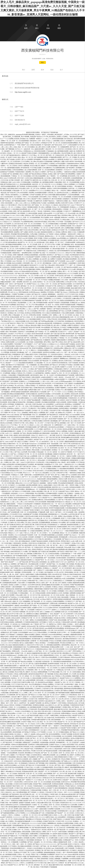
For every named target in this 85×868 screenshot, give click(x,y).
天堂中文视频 (72, 518)
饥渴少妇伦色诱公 (9, 273)
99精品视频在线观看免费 (41, 761)
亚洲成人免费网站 (48, 684)
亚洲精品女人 (72, 340)
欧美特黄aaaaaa (35, 292)
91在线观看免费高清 (41, 620)
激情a (83, 303)
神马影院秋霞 (25, 168)
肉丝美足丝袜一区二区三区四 (50, 595)
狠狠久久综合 (72, 232)
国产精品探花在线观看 (51, 751)
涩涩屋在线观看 (61, 558)
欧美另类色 (27, 751)
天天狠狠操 (8, 261)
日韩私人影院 (12, 211)
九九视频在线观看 (70, 346)
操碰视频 (25, 413)
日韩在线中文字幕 (62, 473)
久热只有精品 (80, 427)
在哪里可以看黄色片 (74, 325)
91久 (63, 280)
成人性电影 (30, 342)
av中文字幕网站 (21, 813)
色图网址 (48, 373)
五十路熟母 (74, 406)
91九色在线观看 (34, 197)
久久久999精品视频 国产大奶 (36, 813)
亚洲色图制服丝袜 (43, 247)
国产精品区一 (32, 807)
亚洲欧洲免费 (9, 460)
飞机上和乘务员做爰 (69, 857)
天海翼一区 (28, 448)
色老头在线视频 (46, 466)
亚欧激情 (71, 788)
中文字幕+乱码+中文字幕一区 (17, 383)
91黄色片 (81, 352)
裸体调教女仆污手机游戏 (36, 236)
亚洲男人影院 (18, 809)
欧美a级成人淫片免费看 (59, 522)
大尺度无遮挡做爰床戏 (10, 242)
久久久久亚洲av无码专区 (51, 608)
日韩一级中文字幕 (65, 444)
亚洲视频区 (61, 591)
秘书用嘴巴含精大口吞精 (15, 421)
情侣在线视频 (58, 356)
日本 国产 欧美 (49, 475)
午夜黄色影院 (17, 543)
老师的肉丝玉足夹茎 (9, 236)
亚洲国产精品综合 (49, 201)
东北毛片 (81, 479)
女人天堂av (41, 284)
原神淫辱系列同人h (17, 552)
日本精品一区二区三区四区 (40, 410)
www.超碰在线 (21, 558)
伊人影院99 (61, 400)
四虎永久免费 (63, 479)
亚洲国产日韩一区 (21, 653)
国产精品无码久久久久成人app (75, 637)
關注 (43, 62)
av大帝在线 (21, 765)
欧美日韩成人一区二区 (26, 276)
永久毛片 (40, 261)
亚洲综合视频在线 (32, 394)
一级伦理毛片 (60, 294)
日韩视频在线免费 (12, 350)
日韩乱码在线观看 (36, 145)
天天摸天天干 (68, 211)
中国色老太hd (70, 427)
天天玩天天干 (68, 170)
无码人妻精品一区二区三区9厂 (55, 242)
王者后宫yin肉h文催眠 (77, 369)
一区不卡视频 (40, 527)
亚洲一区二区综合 (65, 753)
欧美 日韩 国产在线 (17, 554)
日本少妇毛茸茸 (46, 383)
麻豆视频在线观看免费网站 (14, 244)
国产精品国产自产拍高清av (9, 597)
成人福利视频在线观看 (62, 151)
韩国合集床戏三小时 (25, 500)
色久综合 (3, 350)
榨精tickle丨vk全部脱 (68, 217)
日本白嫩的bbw (47, 168)
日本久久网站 (20, 215)
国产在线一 (71, 620)
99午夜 (26, 269)
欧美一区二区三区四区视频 (14, 199)
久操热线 (52, 164)
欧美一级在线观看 (53, 444)
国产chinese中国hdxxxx (8, 446)
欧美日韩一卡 (73, 188)
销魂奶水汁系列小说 (18, 547)
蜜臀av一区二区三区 (20, 400)
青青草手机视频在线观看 (68, 305)
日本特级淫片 (80, 620)
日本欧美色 (10, 763)
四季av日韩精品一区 (32, 386)
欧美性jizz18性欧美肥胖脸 (33, 313)
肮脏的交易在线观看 (24, 487)
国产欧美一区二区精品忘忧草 (55, 155)
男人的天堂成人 (20, 386)
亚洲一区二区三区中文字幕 (47, 244)
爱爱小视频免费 (18, 255)
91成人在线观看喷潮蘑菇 (51, 336)
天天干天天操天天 (79, 452)
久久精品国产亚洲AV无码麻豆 (28, 153)
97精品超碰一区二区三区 (20, 190)
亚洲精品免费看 (55, 647)
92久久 (14, 307)
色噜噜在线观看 (62, 527)
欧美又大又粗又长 (74, 844)
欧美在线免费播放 (77, 251)
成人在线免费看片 (49, 404)
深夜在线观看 (36, 377)
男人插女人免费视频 (45, 207)
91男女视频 (34, 234)
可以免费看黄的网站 (59, 168)
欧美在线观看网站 (55, 734)
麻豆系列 (26, 282)
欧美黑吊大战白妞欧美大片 (13, 396)
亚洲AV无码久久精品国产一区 (72, 529)
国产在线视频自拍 (7, 556)
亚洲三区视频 (38, 238)
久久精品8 (30, 425)
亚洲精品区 (67, 556)
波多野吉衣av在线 (63, 193)
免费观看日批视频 (75, 593)
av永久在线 (16, 182)
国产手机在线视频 (58, 406)
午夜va (37, 643)
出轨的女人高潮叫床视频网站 (55, 601)
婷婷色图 (3, 427)
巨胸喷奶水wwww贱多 (67, 336)
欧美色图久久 (5, 659)
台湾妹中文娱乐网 (55, 228)
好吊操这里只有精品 (14, 510)
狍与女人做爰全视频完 (46, 485)
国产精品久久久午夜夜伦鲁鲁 (22, 491)
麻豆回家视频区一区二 (20, 587)
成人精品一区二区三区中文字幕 (47, 722)
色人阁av (34, 161)
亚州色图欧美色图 (54, 240)
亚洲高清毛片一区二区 (8, 769)
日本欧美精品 (17, 290)
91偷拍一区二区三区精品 (40, 805)
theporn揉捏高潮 (15, 566)
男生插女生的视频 (28, 267)
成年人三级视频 (61, 325)
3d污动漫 (81, 703)
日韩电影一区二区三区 (70, 209)
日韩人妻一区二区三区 (58, 180)
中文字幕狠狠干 (28, 344)
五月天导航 (38, 539)
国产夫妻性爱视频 (72, 166)
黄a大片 (38, 657)
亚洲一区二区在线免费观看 (47, 170)
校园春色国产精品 (6, 354)
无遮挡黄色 (47, 211)
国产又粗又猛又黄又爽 (39, 215)
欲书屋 (11, 180)
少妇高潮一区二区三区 (25, 628)
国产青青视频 (5, 552)
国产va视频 (24, 232)
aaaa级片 (11, 334)
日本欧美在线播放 (37, 421)
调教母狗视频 (81, 253)
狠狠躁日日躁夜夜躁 (60, 454)
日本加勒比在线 (46, 676)
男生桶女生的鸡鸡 (78, 500)
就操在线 (75, 780)
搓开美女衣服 (66, 257)
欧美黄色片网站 (67, 215)
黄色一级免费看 (70, 280)
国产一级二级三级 (52, 583)
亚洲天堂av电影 (37, 404)
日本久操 (20, 269)
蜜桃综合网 (15, 369)
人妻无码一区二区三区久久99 (32, 815)
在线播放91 (66, 199)
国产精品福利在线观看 (34, 383)
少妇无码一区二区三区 (75, 249)
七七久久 (22, 493)
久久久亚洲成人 (57, 298)
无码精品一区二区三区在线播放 (38, 164)
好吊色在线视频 (56, 659)
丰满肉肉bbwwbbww (73, 164)
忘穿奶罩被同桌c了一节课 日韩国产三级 (17, 145)
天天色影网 (8, 224)
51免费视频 (23, 842)
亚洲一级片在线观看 (12, 361)
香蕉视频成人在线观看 (34, 402)
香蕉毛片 (66, 369)
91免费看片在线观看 (79, 296)
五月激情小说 (46, 180)
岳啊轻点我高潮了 (74, 439)
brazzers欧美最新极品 (26, 568)
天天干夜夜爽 (42, 732)
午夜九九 (27, 533)
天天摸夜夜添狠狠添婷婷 (13, 458)
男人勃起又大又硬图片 (39, 172)
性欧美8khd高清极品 (41, 222)
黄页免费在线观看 (79, 139)
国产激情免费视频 (26, 415)
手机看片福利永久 (79, 448)
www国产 (3, 817)
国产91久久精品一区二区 (25, 228)
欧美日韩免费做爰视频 (60, 398)
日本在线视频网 (79, 220)
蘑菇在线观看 (12, 269)
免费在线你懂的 (10, 346)
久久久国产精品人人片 (60, 213)
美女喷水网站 (19, 782)
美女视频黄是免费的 (7, 271)
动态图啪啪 (51, 203)
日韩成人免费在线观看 (36, 336)
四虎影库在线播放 (19, 489)
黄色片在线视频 (8, 726)
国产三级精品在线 (23, 823)
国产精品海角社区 (53, 415)
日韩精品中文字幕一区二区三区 (51, 143)
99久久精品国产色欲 (27, 749)
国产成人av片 (6, 751)
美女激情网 (17, 570)
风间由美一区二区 (32, 330)
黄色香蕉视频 (17, 732)
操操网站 (29, 172)
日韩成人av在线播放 (50, 238)
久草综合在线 (73, 537)
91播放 (40, 298)
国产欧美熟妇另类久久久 (12, 184)
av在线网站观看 (56, 496)
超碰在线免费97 (40, 149)
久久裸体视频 (25, 195)
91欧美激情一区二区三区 (30, 367)
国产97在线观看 (60, 261)
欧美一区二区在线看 (52, 417)
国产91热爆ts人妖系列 (14, 159)
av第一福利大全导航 (76, 410)
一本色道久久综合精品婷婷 (25, 504)
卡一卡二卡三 (54, 269)
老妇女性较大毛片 (65, 205)
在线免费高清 (71, 558)
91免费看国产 (51, 854)
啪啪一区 (78, 684)
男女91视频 (32, 452)
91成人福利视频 (6, 682)
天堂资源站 (51, 292)
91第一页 (37, 535)
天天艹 (65, 145)
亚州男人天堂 (34, 817)
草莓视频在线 (17, 354)
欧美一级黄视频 (55, 217)
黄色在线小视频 (36, 325)
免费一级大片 (51, 512)
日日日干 (25, 408)
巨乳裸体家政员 (52, 525)
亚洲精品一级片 (47, 790)
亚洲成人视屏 (52, 174)
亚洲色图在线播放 (55, 761)
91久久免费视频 (56, 612)
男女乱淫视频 (66, 759)
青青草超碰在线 (24, 292)
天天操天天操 (50, 423)
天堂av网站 (64, 514)
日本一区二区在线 (52, 284)
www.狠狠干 (36, 477)
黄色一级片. (12, 325)
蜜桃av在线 (50, 396)
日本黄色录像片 (69, 684)
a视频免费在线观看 (78, 583)
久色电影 (4, 174)
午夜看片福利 (69, 552)
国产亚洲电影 (21, 186)
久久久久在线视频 (6, 626)
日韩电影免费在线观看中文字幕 (41, 720)
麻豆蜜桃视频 (39, 464)
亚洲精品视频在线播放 (69, 711)
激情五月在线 (34, 354)
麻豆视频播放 (69, 390)
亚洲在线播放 (69, 572)
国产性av (50, 172)
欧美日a (28, 861)
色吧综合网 (13, 178)
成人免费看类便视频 (18, 736)
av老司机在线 (60, 404)
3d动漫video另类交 (60, 618)
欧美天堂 (59, 435)
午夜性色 (34, 249)
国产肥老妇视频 (25, 720)
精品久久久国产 (45, 715)
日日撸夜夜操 (5, 581)
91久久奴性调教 (72, 805)
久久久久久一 (60, 531)
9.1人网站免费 (80, 464)
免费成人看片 (62, 271)
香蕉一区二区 (39, 670)
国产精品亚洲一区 (20, 284)
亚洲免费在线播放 (6, 170)
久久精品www (56, 637)
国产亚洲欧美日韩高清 (8, 298)
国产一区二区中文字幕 (60, 774)
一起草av (6, 566)
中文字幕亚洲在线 (58, 383)
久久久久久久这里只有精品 (38, 823)
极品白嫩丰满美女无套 (78, 288)
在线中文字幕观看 (72, 400)
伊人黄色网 (80, 417)
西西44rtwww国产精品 (54, 215)
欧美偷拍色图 (36, 639)
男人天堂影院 (28, 373)
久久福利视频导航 (38, 373)
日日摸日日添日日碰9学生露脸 (22, 608)
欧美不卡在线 (13, 157)
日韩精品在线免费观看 (29, 446)
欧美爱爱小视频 (79, 365)
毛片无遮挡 (18, 197)
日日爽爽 (4, 510)
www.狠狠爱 (49, 628)
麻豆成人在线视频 (8, 672)
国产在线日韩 (12, 193)
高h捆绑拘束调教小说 (25, 827)
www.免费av (5, 668)
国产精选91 (57, 309)
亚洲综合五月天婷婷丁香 (60, 230)
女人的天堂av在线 (18, 224)
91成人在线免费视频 (69, 579)
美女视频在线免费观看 (70, 259)
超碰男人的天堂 (6, 429)
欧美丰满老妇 (27, 450)
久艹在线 (50, 861)
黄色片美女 (42, 545)
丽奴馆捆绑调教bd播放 (56, 446)
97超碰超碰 (50, 151)
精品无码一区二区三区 (7, 664)
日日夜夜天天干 (8, 456)
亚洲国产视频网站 (61, 388)
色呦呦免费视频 (43, 672)
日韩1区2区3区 (29, 782)
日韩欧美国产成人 (33, 581)
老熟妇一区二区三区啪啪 (49, 591)
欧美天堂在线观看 (22, 298)
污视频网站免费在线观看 (49, 400)
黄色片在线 (64, 471)
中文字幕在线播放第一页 (39, 305)
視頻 (52, 70)
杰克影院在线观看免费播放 (70, 143)
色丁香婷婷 (50, 234)
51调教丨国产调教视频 (7, 149)
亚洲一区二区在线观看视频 (21, 141)
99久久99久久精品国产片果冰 (32, 199)
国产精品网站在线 (37, 340)
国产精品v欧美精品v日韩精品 (38, 174)
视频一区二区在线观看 (28, 610)
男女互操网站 (45, 217)
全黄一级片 (73, 647)
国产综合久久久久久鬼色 (59, 686)
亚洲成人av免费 (14, 585)
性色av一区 (56, 207)
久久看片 (20, 713)
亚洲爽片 (81, 805)
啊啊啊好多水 (13, 238)
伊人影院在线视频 (18, 516)
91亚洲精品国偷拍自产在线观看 (32, 300)
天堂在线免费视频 (74, 195)
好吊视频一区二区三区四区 (8, 823)
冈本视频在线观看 (42, 303)
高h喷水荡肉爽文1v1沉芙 (54, 593)
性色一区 (10, 437)
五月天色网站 (26, 161)
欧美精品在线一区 (6, 676)
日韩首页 (36, 508)
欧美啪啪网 (37, 159)
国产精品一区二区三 (16, 518)
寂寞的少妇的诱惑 (12, 265)
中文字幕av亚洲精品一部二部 (48, 186)
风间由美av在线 (17, 630)
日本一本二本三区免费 (30, 244)
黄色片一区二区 (20, 620)
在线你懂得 (43, 255)
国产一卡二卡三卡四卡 (55, 392)
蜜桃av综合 (68, 348)
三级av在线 (4, 454)
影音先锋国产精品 (27, 388)
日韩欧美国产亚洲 (74, 379)
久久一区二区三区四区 (30, 713)
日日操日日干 (62, 332)
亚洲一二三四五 (73, 842)
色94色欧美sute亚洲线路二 (57, 427)
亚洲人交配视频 (35, 529)
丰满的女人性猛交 (58, 587)
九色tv (24, 207)
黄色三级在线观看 (7, 203)
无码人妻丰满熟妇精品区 (23, 541)
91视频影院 (47, 340)
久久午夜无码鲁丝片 (11, 205)
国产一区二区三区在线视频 (43, 209)
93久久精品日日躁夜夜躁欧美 (51, 313)
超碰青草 (56, 359)
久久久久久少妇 (8, 699)
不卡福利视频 (18, 742)
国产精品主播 (24, 562)
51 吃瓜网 (78, 423)
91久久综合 (50, 346)
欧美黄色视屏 (81, 172)
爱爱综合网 (12, 576)
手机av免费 (68, 547)
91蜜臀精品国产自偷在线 (62, 724)
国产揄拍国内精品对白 (14, 155)
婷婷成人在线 (71, 489)
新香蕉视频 (81, 605)
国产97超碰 (14, 632)
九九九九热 (23, 506)
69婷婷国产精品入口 (45, 367)
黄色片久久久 (43, 435)
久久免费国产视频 (67, 496)
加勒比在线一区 (49, 425)
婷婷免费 (52, 742)
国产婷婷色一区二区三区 (26, 278)
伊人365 (34, 487)
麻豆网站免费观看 (32, 485)
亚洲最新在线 (19, 404)
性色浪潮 (21, 753)
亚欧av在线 (8, 601)
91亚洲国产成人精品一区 (41, 253)
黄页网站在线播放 (53, 408)
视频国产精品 (32, 247)
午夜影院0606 (73, 398)
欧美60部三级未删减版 (58, 290)
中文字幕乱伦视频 (36, 168)
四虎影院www (5, 502)
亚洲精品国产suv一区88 (75, 224)
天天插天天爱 (59, 684)
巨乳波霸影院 (7, 336)
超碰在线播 (43, 809)
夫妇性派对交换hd (57, 354)
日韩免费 (47, 290)
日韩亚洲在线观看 (66, 726)
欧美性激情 (82, 201)
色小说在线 (23, 581)
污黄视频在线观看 (32, 207)
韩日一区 (18, 763)
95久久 (34, 722)
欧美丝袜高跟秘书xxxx (21, 498)
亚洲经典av (34, 338)
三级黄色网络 (77, 570)
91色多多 (76, 576)
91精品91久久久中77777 (8, 309)
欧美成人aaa (50, 848)
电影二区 (52, 649)
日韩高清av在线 (74, 292)
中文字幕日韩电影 (56, 350)
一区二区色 (25, 406)
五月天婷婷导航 (78, 284)
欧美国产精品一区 (53, 564)
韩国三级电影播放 (43, 859)
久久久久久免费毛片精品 (47, 817)
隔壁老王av (53, 624)
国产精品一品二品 (43, 446)
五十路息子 (76, 290)
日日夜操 (70, 624)
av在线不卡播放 (26, 722)
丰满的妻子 (54, 703)
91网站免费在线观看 (42, 744)
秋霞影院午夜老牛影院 (65, 296)
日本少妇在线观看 (22, 193)
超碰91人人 (56, 610)
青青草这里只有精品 (19, 330)
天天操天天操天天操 (20, 456)
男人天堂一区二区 (66, 672)
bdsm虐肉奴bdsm (67, 659)
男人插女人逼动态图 (32, 522)
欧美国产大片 (69, 159)
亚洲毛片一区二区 (35, 442)
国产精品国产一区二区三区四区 (65, 813)
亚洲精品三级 (12, 313)
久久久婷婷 (34, 398)
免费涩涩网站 (60, 282)
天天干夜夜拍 (77, 381)
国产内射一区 (69, 276)
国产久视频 (25, 354)
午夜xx (12, 452)
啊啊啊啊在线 (77, 211)
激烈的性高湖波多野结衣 (36, 674)
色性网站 (25, 543)
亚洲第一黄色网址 (43, 315)
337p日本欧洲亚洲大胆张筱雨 (20, 747)
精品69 (26, 164)
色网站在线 (27, 421)
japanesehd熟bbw (11, 340)
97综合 (52, 641)
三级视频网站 (47, 298)
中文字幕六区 (20, 334)
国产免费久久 (27, 290)
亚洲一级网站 (30, 620)
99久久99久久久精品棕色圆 (49, 728)
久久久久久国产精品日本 (8, 323)
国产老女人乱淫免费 (65, 311)
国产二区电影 (12, 390)
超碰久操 (73, 151)
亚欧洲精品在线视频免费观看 (16, 394)
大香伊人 (55, 263)
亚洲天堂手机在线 (41, 525)
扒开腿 (63, 637)
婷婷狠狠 (69, 796)
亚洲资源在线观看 (58, 784)
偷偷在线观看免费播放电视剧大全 (30, 616)
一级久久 (61, 545)
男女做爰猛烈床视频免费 (66, 483)
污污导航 (18, 769)
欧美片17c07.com (61, 562)
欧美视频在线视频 (41, 193)
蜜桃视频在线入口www (45, 398)
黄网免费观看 (15, 359)
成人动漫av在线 (76, 421)
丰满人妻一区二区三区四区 (58, 247)
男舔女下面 (20, 323)
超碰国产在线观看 (6, 367)
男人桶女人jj (31, 506)
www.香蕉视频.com (63, 238)
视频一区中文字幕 (74, 861)
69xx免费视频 (46, 327)
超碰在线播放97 (59, 498)
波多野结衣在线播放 (49, 352)
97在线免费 (37, 726)
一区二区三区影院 (12, 166)
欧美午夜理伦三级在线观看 (74, 161)
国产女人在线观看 (27, 159)
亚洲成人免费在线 (62, 232)
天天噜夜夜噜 (73, 471)
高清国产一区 (80, 180)
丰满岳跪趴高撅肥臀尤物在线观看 (12, 796)
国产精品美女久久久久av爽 (68, 269)
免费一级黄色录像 (26, 475)
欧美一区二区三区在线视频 (33, 224)
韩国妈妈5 (24, 763)
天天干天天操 (27, 630)
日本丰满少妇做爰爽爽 (39, 176)
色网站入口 (64, 695)
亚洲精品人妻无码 (58, 361)
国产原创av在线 (57, 145)
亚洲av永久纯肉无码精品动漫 (72, 574)
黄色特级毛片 (66, 307)
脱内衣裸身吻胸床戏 (64, 251)
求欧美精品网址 (57, 209)
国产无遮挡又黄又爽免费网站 (67, 174)
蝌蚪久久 (34, 350)
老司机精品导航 (21, 402)
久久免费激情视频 (10, 709)
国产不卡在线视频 (8, 620)
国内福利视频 (59, 688)
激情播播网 (43, 415)
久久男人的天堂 (59, 572)
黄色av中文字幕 (71, 253)
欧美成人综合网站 (18, 508)
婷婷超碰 (4, 419)
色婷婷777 (17, 327)
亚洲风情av (42, 234)
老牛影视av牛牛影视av (66, 365)
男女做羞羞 (79, 186)
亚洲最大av (7, 564)
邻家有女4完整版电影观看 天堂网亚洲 (23, 744)
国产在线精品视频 (33, 481)
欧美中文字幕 (19, 288)
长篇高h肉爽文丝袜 (18, 670)
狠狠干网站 (80, 811)
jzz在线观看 (59, 535)
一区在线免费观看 (12, 753)
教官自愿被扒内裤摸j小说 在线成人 (33, 458)
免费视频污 (71, 832)
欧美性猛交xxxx (60, 502)
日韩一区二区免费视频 (64, 626)
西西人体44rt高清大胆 (55, 574)
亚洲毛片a (72, 566)
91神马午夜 (59, 556)
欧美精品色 (6, 267)
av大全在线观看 (21, 342)
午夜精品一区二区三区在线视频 (21, 176)
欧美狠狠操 (43, 562)
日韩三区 (76, 149)
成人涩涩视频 (81, 213)
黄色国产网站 (39, 307)
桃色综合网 (20, 346)
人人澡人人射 (39, 425)
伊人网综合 (75, 769)
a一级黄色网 (62, 525)
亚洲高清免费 (47, 784)
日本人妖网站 (5, 518)
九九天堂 (53, 473)
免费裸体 (14, 564)
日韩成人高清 (63, 342)
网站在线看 (35, 450)
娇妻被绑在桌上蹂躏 (45, 713)
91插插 (70, 583)
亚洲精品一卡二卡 (79, 821)
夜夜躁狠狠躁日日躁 (20, 647)
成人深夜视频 (17, 371)
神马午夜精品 (79, 392)
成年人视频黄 (11, 755)
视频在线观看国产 (62, 195)
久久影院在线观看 (45, 450)
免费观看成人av (48, 359)
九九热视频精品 (22, 707)
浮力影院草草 (67, 298)
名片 (61, 70)
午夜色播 (30, 201)
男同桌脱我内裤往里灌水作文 (15, 448)
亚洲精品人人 (74, 207)
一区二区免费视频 (62, 176)
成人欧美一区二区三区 (65, 448)
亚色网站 (21, 655)
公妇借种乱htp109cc (69, 323)
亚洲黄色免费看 (71, 242)
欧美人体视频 (81, 549)
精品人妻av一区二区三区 (26, 157)
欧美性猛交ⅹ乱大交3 (68, 309)
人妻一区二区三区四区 (65, 315)
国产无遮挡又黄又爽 (28, 525)
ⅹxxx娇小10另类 (64, 838)
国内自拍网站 (12, 713)
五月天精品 (21, 313)
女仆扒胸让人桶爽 (50, 178)
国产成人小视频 (60, 475)
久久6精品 (31, 369)
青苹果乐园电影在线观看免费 (20, 392)
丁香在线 (7, 195)
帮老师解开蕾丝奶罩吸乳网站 (20, 234)
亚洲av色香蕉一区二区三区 (19, 247)
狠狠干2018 (23, 230)
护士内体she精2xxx (73, 720)
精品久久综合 (80, 827)
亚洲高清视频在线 (76, 433)
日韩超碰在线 (20, 319)
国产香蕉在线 (55, 327)
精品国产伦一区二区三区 (26, 242)
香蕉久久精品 (74, 466)
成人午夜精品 (56, 676)
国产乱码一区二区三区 (77, 147)
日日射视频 (58, 641)
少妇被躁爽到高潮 (38, 475)
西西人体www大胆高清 (52, 220)
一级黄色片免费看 (71, 456)
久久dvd (49, 732)
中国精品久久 (15, 475)
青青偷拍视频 (71, 180)
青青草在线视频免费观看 (8, 186)
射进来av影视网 (68, 429)
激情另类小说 (37, 180)
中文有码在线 (56, 713)
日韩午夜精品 (62, 703)
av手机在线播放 (61, 164)
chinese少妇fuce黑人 (28, 566)
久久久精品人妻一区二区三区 (42, 518)
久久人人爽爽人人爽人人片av (28, 693)
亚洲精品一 (71, 493)
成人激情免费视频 (52, 311)
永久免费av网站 (56, 153)
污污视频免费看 (31, 583)
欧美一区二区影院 (54, 305)
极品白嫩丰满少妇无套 (61, 709)
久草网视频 (47, 637)
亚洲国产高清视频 (18, 294)
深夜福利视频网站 (52, 479)
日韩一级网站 (53, 315)
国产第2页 (61, 552)
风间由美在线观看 (72, 852)
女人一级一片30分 (8, 541)
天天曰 (6, 238)
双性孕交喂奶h (79, 321)
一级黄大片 (27, 734)
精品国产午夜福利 (54, 303)
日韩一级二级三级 (52, 545)
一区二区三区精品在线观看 (37, 593)
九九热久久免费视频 (37, 852)
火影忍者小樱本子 (73, 388)
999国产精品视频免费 (32, 273)
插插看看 (17, 433)
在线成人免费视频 (60, 234)
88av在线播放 (68, 516)
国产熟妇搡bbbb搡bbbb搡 (72, 560)
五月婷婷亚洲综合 (78, 350)
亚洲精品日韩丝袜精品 (16, 164)
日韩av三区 (35, 435)
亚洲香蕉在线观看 (16, 267)
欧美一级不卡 (61, 680)
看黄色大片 (25, 155)
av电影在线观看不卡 (48, 377)
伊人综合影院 (38, 359)
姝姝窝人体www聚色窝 (14, 257)
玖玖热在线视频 (73, 612)
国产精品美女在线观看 (71, 267)
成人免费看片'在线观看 (55, 259)
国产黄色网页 (71, 168)
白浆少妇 (74, 556)
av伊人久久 (60, 352)
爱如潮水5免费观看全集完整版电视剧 (39, 433)
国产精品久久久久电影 (62, 255)
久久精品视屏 (38, 661)
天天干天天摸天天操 (72, 294)
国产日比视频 (34, 514)
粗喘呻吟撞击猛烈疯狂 (8, 143)
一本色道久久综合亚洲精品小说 (24, 711)
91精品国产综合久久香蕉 (66, 491)
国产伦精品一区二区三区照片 (31, 143)
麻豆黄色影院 (35, 375)
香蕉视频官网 (65, 460)
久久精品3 (28, 294)
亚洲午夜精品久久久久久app (72, 356)
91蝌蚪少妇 (8, 462)
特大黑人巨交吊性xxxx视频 (13, 780)
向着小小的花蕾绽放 (68, 236)
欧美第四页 (46, 442)
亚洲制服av (76, 311)
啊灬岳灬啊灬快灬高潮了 (12, 574)
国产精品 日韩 (20, 273)
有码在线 (31, 502)
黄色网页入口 (4, 798)
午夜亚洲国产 (18, 344)
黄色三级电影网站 (51, 763)
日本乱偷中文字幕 (71, 282)
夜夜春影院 (16, 253)
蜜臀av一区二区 (6, 141)
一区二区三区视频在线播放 (50, 224)
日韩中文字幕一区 (79, 159)
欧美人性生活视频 (32, 321)
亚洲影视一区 (35, 641)
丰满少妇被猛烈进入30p (53, 462)
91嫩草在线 (65, 466)
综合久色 (19, 728)
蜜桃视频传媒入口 (54, 514)
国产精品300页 (8, 742)
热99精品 (18, 143)
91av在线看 (72, 213)
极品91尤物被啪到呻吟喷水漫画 (37, 653)
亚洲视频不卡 (70, 141)
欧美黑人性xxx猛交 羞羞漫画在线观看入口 (42, 232)
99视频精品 (80, 305)
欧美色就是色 (29, 811)
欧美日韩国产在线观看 (56, 419)
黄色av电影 (42, 460)
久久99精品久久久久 (53, 344)
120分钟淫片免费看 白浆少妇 (69, 240)
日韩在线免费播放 (18, 170)
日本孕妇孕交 (40, 462)
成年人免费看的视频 (68, 228)
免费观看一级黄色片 (36, 139)
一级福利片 (56, 726)
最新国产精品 (40, 417)
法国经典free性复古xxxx (39, 861)
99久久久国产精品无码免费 (30, 715)
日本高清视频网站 (77, 626)
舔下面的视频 (49, 674)
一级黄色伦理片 (72, 234)
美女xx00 (3, 257)
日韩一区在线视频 (19, 688)
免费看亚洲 (54, 332)
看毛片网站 (52, 222)
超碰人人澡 (70, 220)
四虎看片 (71, 431)
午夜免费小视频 (23, 390)
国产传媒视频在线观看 (41, 157)
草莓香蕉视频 (30, 493)
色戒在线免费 (42, 479)
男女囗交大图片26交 (25, 205)
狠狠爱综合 (58, 579)
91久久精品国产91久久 (46, 498)
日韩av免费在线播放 (23, 398)
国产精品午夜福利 (45, 230)
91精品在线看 (80, 309)
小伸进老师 (44, 635)
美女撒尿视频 (22, 303)
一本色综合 (63, 190)
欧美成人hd (17, 624)
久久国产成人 (13, 454)
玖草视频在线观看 (34, 381)
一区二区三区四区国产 (73, 742)
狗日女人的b (33, 371)
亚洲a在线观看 (15, 317)
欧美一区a (31, 149)
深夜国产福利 (14, 637)
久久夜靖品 (41, 792)
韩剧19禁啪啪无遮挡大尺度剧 (75, 531)
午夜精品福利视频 (36, 790)
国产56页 (48, 371)
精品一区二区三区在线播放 (27, 147)
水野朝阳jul (18, 657)
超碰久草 (21, 226)
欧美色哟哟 (67, 178)
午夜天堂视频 (70, 564)
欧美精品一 (71, 186)
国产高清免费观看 (47, 356)
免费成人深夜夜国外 (42, 269)
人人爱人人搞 (59, 346)
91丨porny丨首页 (41, 506)
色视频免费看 (65, 147)
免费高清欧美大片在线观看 (38, 392)
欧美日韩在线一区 (6, 307)
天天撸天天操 (19, 788)
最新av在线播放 (37, 496)
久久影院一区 (59, 267)
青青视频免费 (65, 207)
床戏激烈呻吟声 (74, 838)
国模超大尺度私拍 (17, 373)
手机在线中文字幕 (14, 286)
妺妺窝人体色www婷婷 (45, 213)
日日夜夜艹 (43, 564)
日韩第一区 (12, 707)
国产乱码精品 (7, 201)
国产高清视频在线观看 (51, 537)
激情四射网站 (66, 645)
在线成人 (42, 576)
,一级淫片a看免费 (79, 624)
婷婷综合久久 (62, 286)
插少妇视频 (81, 674)
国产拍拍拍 (42, 344)
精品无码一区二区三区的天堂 (55, 149)
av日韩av (43, 599)
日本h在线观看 (56, 394)
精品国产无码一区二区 (41, 439)
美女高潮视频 (48, 774)
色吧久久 (56, 288)
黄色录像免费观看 (26, 184)
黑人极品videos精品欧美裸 (44, 323)
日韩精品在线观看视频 (31, 255)
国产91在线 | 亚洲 (29, 796)
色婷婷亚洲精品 (8, 400)
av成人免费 (75, 541)
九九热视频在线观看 (47, 767)
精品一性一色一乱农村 (47, 375)
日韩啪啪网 (69, 581)
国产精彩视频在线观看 (63, 693)
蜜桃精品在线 (10, 589)
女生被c (76, 170)
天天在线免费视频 (52, 166)
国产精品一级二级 (46, 846)
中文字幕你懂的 (42, 240)
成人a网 (38, 147)
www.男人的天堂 (64, 699)
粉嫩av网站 (76, 298)
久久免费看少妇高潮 (13, 139)
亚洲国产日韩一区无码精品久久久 (13, 579)
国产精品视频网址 (20, 259)
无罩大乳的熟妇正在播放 (23, 249)
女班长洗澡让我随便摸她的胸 (34, 178)
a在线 (78, 857)
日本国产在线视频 (35, 195)
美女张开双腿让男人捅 (69, 153)
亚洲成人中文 (60, 390)
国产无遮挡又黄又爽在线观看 (9, 616)
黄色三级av (57, 543)
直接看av (8, 410)
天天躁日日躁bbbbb (64, 657)
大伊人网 (50, 630)
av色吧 (7, 701)
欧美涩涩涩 (42, 296)
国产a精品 (3, 444)
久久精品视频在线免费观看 (25, 363)
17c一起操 (23, 149)
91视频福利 (37, 504)
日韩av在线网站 (42, 632)
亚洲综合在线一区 (10, 319)
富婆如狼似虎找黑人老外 (30, 771)
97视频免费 (42, 512)
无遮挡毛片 (21, 332)
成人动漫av (13, 850)
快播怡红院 (73, 238)
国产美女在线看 (21, 718)
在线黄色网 (60, 547)
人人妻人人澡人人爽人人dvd (49, 381)
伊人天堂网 (73, 674)
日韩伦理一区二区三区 (10, 228)
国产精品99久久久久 (48, 825)
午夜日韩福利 (45, 867)
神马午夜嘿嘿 (10, 595)
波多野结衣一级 (24, 703)
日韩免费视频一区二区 (21, 776)
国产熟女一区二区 (50, 531)
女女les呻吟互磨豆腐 (34, 585)
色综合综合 (59, 639)
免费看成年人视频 (59, 161)
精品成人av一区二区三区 (73, 502)
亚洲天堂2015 (31, 462)
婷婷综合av (20, 296)
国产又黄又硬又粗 (64, 421)
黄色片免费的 (34, 836)
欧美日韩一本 (71, 454)
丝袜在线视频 (62, 319)
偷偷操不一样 (21, 251)
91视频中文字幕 (37, 608)
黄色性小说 (53, 251)
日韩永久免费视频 (24, 166)
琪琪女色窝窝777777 (62, 265)
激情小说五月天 (52, 863)
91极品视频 (58, 182)
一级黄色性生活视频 (70, 172)
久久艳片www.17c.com (8, 215)
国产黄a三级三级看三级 (73, 155)
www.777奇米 (75, 205)
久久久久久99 (77, 803)
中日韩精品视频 (26, 182)
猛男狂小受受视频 (8, 404)
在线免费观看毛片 (14, 610)
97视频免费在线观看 (56, 157)
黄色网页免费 (70, 334)
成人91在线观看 (67, 736)
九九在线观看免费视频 (47, 379)
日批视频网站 (38, 568)
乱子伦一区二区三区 (22, 664)
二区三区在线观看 (68, 512)
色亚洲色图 (41, 371)
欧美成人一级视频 (53, 386)
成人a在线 (33, 282)
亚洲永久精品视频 (18, 439)
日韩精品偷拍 (5, 247)
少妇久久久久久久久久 (15, 217)
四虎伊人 (18, 408)
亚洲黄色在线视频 (65, 288)
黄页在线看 (40, 680)
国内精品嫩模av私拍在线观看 (70, 437)
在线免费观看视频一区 (78, 178)
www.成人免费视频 (74, 686)
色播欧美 (71, 691)
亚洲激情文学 (47, 199)
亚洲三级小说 (67, 510)
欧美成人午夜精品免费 (63, 622)
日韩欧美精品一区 (44, 354)
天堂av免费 (21, 583)
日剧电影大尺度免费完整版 (24, 705)
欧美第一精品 (65, 595)
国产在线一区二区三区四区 (50, 753)
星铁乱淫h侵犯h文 (38, 549)
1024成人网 (48, 549)
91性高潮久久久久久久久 (57, 253)
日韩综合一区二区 (17, 859)
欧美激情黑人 (15, 195)
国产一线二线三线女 (71, 352)
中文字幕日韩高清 (77, 608)
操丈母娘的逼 (49, 572)
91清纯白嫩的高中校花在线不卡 (29, 265)
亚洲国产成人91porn (62, 292)
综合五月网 (57, 485)
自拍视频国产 (74, 408)
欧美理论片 (51, 255)
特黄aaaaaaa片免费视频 (8, 305)
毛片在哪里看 (66, 477)
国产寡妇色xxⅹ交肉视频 (43, 686)
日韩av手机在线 (52, 319)
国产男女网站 (21, 309)
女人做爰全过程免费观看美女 (66, 300)
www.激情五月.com (51, 705)
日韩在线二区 (52, 193)
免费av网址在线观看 (49, 755)
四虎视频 (66, 593)
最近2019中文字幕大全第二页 (58, 439)
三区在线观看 (57, 539)
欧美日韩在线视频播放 (61, 188)
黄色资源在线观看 (40, 151)
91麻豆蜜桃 (10, 188)
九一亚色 (50, 614)
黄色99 (26, 788)
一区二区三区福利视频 (11, 545)
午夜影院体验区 (20, 172)
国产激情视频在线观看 (19, 201)
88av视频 (62, 564)
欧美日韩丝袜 (44, 508)
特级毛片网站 (27, 518)
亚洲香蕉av (69, 404)
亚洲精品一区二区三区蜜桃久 (61, 450)
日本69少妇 (79, 813)
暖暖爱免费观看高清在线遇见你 (75, 442)
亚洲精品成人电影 (6, 182)
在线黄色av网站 (59, 348)
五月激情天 (12, 485)
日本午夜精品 (75, 257)
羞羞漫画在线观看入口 (74, 525)
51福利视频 (63, 224)
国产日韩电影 (63, 263)
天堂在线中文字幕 (48, 688)
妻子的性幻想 (69, 139)
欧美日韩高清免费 (38, 334)
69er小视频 (57, 307)
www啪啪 (3, 394)
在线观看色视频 (44, 834)
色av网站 (33, 838)
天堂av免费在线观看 (30, 240)
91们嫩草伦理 (38, 201)
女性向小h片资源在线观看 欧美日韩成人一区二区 (29, 271)
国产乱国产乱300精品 (7, 386)
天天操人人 (49, 141)
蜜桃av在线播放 (76, 477)
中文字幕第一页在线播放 (64, 222)
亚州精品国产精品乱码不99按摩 (31, 327)
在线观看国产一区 (79, 404)
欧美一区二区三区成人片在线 (34, 655)
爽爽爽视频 (52, 294)
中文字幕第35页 (30, 323)
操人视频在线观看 (10, 504)
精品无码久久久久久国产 (64, 651)
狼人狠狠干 (71, 755)
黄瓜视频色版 (47, 263)
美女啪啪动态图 (34, 564)
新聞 (33, 70)
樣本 (43, 70)
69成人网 (78, 832)
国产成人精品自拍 (22, 695)
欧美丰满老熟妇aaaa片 (10, 655)
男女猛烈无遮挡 (57, 330)
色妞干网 (55, 342)
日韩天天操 (67, 749)
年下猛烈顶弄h (47, 145)
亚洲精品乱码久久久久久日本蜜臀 (68, 273)
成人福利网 (51, 562)
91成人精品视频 (14, 230)
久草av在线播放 (66, 676)
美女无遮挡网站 (40, 493)
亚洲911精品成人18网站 (39, 832)
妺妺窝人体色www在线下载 (9, 311)
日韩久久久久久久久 (46, 581)
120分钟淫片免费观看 (11, 603)
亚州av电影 (4, 533)
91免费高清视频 (56, 257)
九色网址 (48, 406)
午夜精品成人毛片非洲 (32, 599)
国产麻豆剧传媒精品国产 (42, 603)
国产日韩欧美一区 (7, 624)
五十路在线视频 (29, 840)
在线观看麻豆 (73, 263)
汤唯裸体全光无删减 (33, 614)
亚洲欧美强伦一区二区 (14, 444)
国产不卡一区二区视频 (70, 157)
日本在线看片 (29, 439)
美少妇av (44, 529)
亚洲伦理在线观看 (22, 236)
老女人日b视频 (40, 267)
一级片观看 (52, 435)
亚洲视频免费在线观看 (10, 583)
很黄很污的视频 (72, 402)
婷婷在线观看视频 (58, 139)
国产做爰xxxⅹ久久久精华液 (70, 761)
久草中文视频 (12, 419)
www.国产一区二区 (15, 406)
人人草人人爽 (31, 303)
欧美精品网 (10, 464)
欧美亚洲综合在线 (17, 429)
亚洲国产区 (28, 180)
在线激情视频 (65, 303)
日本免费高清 (33, 298)
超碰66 (38, 635)
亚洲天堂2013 (33, 543)
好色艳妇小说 (24, 139)
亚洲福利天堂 (49, 348)
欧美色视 (64, 805)
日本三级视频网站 (71, 545)
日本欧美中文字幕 (19, 423)
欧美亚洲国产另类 (72, 744)
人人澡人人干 (47, 139)
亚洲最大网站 (67, 707)
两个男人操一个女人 (15, 413)
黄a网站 (58, 203)
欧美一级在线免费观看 (78, 244)
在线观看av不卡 (34, 190)
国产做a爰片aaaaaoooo (30, 444)
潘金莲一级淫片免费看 (68, 462)
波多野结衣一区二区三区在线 (33, 288)
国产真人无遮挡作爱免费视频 (38, 664)
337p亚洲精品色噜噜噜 (52, 471)
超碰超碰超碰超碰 (40, 278)
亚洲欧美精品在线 (39, 388)
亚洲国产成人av (12, 427)
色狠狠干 (79, 174)
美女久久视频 (24, 174)
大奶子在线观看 (73, 363)
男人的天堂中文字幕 (33, 612)
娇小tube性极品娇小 (45, 330)
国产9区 (37, 309)
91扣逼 (63, 796)
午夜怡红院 (32, 763)
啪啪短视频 (51, 502)
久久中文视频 (39, 429)
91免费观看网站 (79, 383)
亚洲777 (64, 518)
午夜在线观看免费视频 (39, 396)
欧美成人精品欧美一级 (49, 830)
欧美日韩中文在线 (67, 203)
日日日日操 (5, 180)
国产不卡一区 (26, 477)
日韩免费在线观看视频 (44, 487)
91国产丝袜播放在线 (41, 566)
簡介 (24, 70)
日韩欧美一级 (26, 396)
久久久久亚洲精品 (57, 184)
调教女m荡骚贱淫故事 (74, 190)
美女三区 (35, 415)
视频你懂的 (32, 269)
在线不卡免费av (68, 655)
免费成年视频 (33, 390)
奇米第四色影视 (60, 718)
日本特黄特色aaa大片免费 (34, 736)
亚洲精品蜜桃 (57, 466)
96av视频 (53, 651)
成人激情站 (79, 771)
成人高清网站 (58, 172)
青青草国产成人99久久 (38, 437)
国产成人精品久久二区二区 (41, 448)
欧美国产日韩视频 (17, 280)
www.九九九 (33, 632)
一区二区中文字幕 (44, 338)
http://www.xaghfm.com (23, 92)
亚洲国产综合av (32, 284)
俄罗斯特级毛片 (15, 749)
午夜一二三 (78, 552)
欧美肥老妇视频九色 (75, 481)
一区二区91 (23, 369)
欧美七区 (74, 605)
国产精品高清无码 (51, 527)
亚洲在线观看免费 (56, 510)
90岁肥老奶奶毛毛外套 (77, 255)
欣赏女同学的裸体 (33, 230)
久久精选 (63, 220)
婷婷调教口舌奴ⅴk (59, 141)
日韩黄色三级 (46, 257)
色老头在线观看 (17, 263)
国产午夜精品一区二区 (42, 332)
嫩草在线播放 (23, 361)
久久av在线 (65, 487)
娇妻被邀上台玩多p (16, 450)
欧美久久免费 (46, 147)
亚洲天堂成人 (69, 361)
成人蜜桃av (59, 413)
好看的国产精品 (64, 415)
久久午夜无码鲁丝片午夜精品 (67, 520)
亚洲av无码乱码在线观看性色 (45, 691)
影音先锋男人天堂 (74, 176)
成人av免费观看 (32, 456)
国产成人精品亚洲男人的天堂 (27, 211)
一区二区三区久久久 (15, 477)
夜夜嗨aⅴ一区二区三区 (41, 228)
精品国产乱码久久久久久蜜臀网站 (71, 678)
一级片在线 (28, 404)
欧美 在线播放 (9, 498)
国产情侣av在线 (34, 562)
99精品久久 (12, 533)
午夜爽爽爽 (65, 859)
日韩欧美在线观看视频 (78, 749)
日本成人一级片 (62, 792)
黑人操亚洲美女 (47, 539)
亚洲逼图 (26, 838)
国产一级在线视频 (50, 558)
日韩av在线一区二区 (73, 616)
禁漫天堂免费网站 (38, 348)
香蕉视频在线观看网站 (54, 645)
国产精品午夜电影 (65, 458)
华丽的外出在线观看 (22, 759)
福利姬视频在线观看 (14, 168)
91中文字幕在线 (14, 643)
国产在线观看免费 (14, 512)
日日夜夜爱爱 (40, 286)
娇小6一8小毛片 (52, 832)
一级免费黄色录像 (26, 253)
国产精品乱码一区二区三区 (73, 506)
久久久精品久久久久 (6, 222)
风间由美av (8, 736)
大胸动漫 (45, 159)
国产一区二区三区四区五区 (72, 419)
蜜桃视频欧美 (49, 267)
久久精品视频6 (21, 485)
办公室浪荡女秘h (40, 242)
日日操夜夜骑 (42, 444)
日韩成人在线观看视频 (13, 220)
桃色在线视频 (62, 620)
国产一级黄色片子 (39, 570)
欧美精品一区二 (12, 628)
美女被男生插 (19, 338)
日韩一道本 (41, 141)
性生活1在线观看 (34, 361)
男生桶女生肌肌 (51, 576)
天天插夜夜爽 (52, 632)
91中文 (17, 149)
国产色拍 (23, 433)
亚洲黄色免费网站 (43, 350)
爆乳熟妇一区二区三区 (28, 286)
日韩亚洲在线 (73, 695)
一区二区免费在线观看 (74, 632)
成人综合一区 (70, 771)
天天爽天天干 (78, 203)
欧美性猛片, (41, 697)
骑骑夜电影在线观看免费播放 (24, 589)
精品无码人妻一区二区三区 (18, 481)
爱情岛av (28, 215)
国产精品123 (54, 365)
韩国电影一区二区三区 (77, 595)
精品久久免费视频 (40, 413)
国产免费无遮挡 (43, 427)
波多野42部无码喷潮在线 (60, 363)
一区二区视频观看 (31, 365)
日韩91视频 (52, 195)
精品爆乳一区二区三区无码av (14, 151)
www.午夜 (16, 261)
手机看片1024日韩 (37, 751)
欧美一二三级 (65, 647)
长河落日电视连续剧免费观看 (10, 377)
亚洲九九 (25, 371)
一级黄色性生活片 (69, 464)
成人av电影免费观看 (31, 170)
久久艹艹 (3, 139)
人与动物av (18, 207)
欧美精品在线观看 (32, 186)
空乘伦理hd (33, 315)
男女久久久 (27, 473)
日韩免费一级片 (19, 180)
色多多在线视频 (21, 321)
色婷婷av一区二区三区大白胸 (46, 282)
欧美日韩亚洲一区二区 (13, 834)
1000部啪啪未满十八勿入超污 (39, 419)
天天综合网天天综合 (16, 514)
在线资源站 (14, 493)
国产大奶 (10, 489)
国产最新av (64, 691)
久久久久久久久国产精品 (21, 817)
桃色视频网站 (5, 514)
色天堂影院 (4, 585)
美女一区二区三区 (36, 263)
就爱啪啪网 (21, 427)
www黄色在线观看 (75, 859)
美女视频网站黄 (52, 296)
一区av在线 (37, 356)
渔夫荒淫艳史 (13, 303)
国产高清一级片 (60, 765)
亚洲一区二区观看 (44, 456)
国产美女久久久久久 (12, 863)
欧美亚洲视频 (62, 186)
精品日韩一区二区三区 (78, 645)
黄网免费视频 (41, 807)
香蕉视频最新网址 (44, 153)
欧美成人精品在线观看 (61, 674)
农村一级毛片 (10, 284)
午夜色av (27, 325)
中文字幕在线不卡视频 (23, 755)
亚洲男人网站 (7, 315)
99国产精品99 (57, 819)
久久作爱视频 (5, 352)
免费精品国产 (27, 742)
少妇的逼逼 (20, 840)
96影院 (31, 413)
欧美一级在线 (59, 377)
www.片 (6, 178)
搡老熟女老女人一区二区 (53, 236)
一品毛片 (70, 332)
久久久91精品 (28, 471)
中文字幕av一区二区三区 (37, 155)
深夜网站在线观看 (66, 226)
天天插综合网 (33, 709)
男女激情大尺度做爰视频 (45, 161)
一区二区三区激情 (38, 572)
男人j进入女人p (13, 292)
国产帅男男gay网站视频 (46, 321)
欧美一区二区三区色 (33, 188)
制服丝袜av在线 (31, 251)
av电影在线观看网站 (37, 531)
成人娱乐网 (43, 259)
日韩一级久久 (14, 703)
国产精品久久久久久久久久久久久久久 (32, 220)
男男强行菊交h (66, 541)
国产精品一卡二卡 (79, 516)
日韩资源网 (26, 263)
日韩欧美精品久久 (43, 251)
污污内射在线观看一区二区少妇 (28, 597)
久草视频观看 (56, 518)
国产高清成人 (70, 798)
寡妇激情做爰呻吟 (8, 605)
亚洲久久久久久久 (64, 836)
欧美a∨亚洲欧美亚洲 (13, 560)
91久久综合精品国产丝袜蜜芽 (31, 257)
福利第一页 (64, 249)
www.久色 (10, 415)
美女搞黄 (47, 334)
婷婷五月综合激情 (20, 188)
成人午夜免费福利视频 (20, 792)
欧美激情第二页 (76, 373)
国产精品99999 (14, 794)
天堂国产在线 (53, 620)
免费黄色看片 (17, 367)
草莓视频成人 (57, 477)
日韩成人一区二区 (13, 153)
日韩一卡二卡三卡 (25, 350)
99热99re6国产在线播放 (68, 344)
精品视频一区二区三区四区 (9, 500)
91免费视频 (35, 182)
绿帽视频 (49, 278)
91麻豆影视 (61, 740)
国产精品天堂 (36, 294)
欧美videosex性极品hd (24, 496)
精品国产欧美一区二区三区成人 (45, 560)
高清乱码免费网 (8, 344)
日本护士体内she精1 (11, 278)
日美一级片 (81, 340)
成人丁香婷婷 (51, 176)
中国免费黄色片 (45, 481)
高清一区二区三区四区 (47, 276)
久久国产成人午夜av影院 (47, 265)
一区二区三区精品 (7, 255)
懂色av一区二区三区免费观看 (62, 278)
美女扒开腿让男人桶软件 (38, 166)
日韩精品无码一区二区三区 (33, 740)
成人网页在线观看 (43, 365)
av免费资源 (30, 863)
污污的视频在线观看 (74, 230)
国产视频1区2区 (23, 564)
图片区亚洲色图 (57, 199)
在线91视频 (49, 570)
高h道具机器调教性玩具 (18, 848)
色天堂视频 (14, 381)
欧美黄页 (7, 234)
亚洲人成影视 (14, 435)
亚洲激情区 (59, 170)
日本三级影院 (69, 383)
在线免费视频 (30, 332)
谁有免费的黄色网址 (47, 579)
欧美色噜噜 (49, 724)
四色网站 (32, 193)
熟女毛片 (13, 496)
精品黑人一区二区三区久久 (29, 460)
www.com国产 (71, 261)
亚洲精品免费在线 (38, 500)
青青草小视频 (74, 485)
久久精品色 (55, 205)
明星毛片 (59, 178)
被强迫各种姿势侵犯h (78, 307)
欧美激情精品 (50, 388)
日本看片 (37, 276)
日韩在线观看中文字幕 (75, 145)
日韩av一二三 (36, 466)
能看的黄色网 (11, 296)
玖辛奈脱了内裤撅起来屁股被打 (51, 280)
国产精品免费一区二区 (39, 601)
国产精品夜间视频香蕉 (24, 639)
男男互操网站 (77, 651)
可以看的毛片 (33, 408)
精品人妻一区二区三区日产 (52, 695)
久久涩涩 (6, 452)
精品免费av (54, 338)
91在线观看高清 (33, 576)
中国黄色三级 (62, 493)
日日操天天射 (33, 699)
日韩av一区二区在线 (78, 425)
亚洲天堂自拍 (59, 276)
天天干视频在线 (80, 691)
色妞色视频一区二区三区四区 (60, 433)
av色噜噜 (67, 406)
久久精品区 (23, 585)
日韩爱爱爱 (36, 742)
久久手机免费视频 (53, 506)
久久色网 (37, 767)
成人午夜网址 (18, 726)
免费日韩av (62, 166)
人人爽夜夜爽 (74, 193)
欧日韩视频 (22, 213)
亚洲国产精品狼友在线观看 (40, 541)
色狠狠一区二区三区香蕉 (25, 431)
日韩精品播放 (25, 834)
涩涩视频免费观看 (45, 522)
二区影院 (17, 460)
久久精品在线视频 (32, 213)
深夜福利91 (33, 141)
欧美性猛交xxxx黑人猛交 (24, 549)
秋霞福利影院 (74, 460)
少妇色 (61, 506)
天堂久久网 (60, 666)
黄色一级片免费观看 (12, 803)
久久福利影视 (59, 159)
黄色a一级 (55, 190)
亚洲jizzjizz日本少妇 (49, 778)
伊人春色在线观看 (27, 570)
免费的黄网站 (34, 834)
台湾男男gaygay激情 (65, 381)
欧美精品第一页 (48, 661)
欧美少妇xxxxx (73, 479)
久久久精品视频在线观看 (33, 319)
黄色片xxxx (22, 238)
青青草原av (43, 386)
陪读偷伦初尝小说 (48, 504)
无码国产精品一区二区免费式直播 (47, 838)
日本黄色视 (68, 149)
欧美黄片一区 (56, 147)
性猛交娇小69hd (28, 726)
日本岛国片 (36, 846)
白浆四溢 (16, 415)
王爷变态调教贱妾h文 (53, 460)
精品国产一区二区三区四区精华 (11, 161)
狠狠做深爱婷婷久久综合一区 (53, 655)
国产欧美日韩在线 (38, 628)
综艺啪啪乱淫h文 (43, 520)
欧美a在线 (17, 222)
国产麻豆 (7, 359)
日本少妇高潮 (23, 537)
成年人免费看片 (63, 566)
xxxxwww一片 (80, 141)
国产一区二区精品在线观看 (34, 352)
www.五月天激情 (23, 730)
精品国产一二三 (11, 363)
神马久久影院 (41, 583)
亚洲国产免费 (79, 815)
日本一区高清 (48, 288)
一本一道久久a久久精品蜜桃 (40, 473)
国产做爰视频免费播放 (8, 813)
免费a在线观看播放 (41, 574)
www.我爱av (53, 836)
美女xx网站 (21, 522)
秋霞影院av (4, 406)
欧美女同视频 (49, 307)
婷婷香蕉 (9, 817)
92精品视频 (12, 375)
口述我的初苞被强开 (26, 359)
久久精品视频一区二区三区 (51, 226)
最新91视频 (19, 738)
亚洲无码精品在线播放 (7, 622)
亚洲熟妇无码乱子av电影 (39, 203)
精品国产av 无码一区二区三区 (61, 373)
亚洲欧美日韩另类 (55, 541)
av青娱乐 (11, 776)
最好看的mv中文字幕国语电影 (15, 365)
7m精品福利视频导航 (72, 765)
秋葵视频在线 (17, 300)
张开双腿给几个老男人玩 (47, 622)
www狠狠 (51, 159)
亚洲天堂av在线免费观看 (20, 336)
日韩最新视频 (50, 813)
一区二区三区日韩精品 (42, 794)
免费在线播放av (66, 713)
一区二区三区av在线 (29, 417)
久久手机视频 (80, 184)
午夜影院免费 (8, 327)
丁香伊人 (25, 197)
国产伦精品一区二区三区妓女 (41, 205)
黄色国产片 (13, 487)
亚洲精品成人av (29, 151)
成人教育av (46, 703)
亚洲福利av (76, 371)
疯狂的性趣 (56, 249)
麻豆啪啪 (66, 639)
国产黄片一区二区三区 (49, 300)
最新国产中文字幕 (22, 576)
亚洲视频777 (80, 168)
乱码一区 (31, 209)
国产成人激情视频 (13, 174)
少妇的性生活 (49, 757)
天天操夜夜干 (33, 498)
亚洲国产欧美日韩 (49, 821)
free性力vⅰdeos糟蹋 (23, 419)
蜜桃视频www (30, 489)
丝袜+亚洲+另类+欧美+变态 (14, 240)
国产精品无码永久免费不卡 (26, 307)
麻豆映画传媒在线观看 (44, 317)
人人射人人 (30, 309)
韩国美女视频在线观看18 (59, 340)
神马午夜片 (21, 178)
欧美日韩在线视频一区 (45, 249)
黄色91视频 (12, 402)
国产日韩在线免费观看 (54, 747)
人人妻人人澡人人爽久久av (22, 203)
